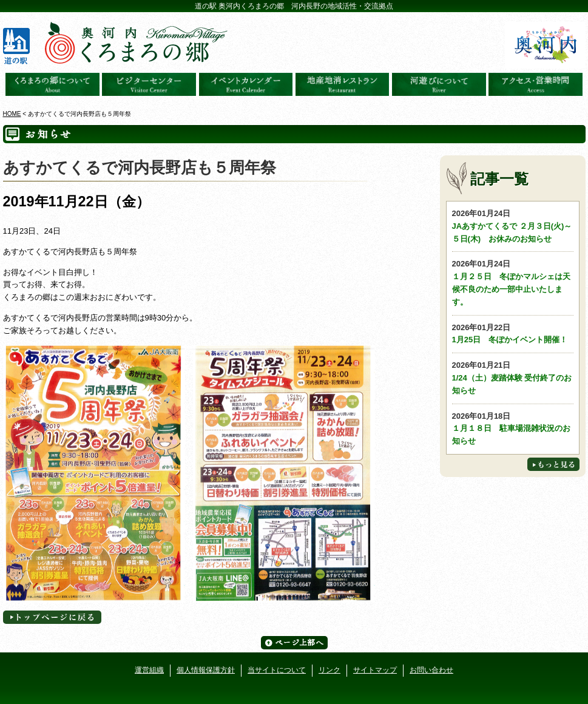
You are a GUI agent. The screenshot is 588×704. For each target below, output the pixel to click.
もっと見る (553, 464)
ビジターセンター (149, 84)
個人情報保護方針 (206, 670)
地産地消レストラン (343, 84)
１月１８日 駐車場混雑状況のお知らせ (513, 428)
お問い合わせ (431, 670)
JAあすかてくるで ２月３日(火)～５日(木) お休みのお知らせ (513, 225)
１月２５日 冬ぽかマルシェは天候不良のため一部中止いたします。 (513, 282)
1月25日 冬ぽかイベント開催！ (513, 333)
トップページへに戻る (52, 617)
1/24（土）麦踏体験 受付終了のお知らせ (513, 377)
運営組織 (149, 670)
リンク (329, 670)
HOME (12, 114)
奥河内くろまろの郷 (52, 84)
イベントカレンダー (246, 84)
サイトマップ (375, 670)
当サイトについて (277, 670)
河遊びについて (439, 84)
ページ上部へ (294, 643)
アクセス (536, 84)
